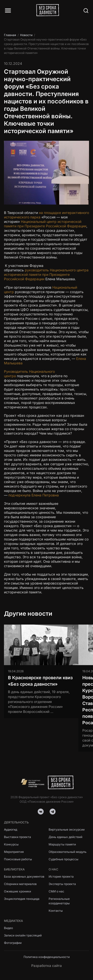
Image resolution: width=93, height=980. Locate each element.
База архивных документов (24, 876)
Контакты (56, 911)
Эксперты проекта (62, 884)
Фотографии (13, 943)
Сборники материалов (20, 884)
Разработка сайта (46, 966)
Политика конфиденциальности (47, 957)
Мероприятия (14, 852)
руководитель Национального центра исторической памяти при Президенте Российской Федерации (46, 274)
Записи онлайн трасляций (23, 935)
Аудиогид (11, 829)
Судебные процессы (63, 859)
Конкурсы (11, 844)
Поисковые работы (18, 859)
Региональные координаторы (59, 901)
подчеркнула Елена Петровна (34, 495)
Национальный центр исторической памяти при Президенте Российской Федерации (45, 224)
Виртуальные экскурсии (67, 829)
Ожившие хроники (17, 891)
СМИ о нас (56, 891)
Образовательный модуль (68, 852)
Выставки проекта (17, 837)
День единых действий (65, 837)
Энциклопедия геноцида (22, 899)
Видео (8, 928)
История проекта (61, 876)
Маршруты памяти (62, 844)
